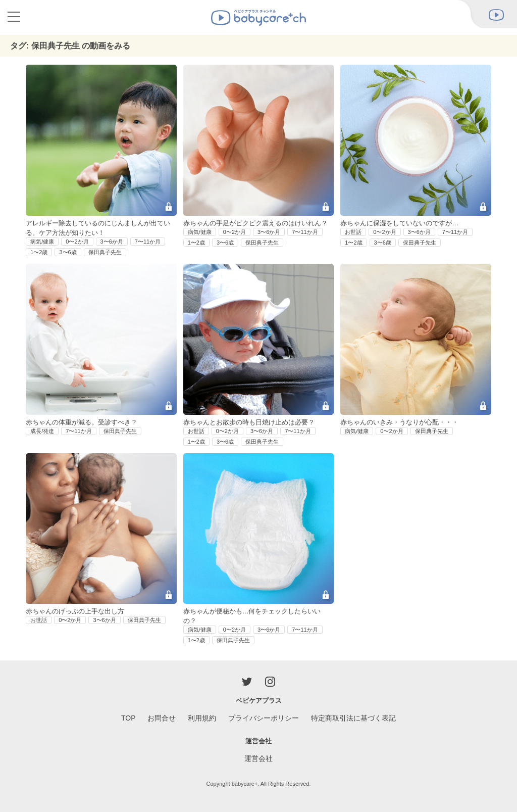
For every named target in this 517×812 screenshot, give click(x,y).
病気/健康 (42, 242)
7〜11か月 (148, 242)
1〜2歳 (39, 252)
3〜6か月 (112, 242)
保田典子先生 (105, 252)
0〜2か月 (77, 242)
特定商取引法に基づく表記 (353, 718)
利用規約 (202, 718)
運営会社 (258, 758)
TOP (128, 718)
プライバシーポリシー (264, 718)
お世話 (353, 232)
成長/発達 (42, 431)
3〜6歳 (68, 252)
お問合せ (162, 718)
